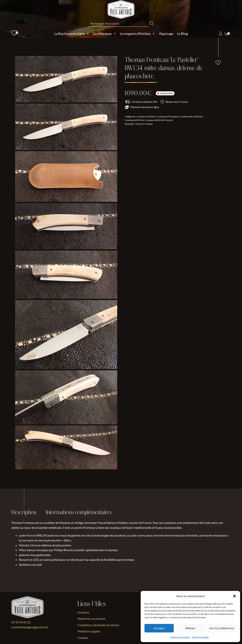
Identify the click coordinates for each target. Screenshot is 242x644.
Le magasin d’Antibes (138, 34)
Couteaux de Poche (134, 120)
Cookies (83, 638)
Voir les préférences (222, 628)
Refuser (190, 628)
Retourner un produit (91, 619)
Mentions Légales (200, 637)
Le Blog (183, 34)
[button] (234, 596)
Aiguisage (166, 34)
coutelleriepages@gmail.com (30, 627)
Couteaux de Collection (191, 116)
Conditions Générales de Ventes (98, 625)
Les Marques (105, 34)
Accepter (159, 628)
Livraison (83, 612)
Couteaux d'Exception (168, 116)
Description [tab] (24, 512)
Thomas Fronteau (144, 124)
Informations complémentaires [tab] (79, 512)
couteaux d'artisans (146, 116)
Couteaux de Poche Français (159, 120)
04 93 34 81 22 (21, 622)
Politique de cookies (180, 637)
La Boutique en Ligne (72, 34)
